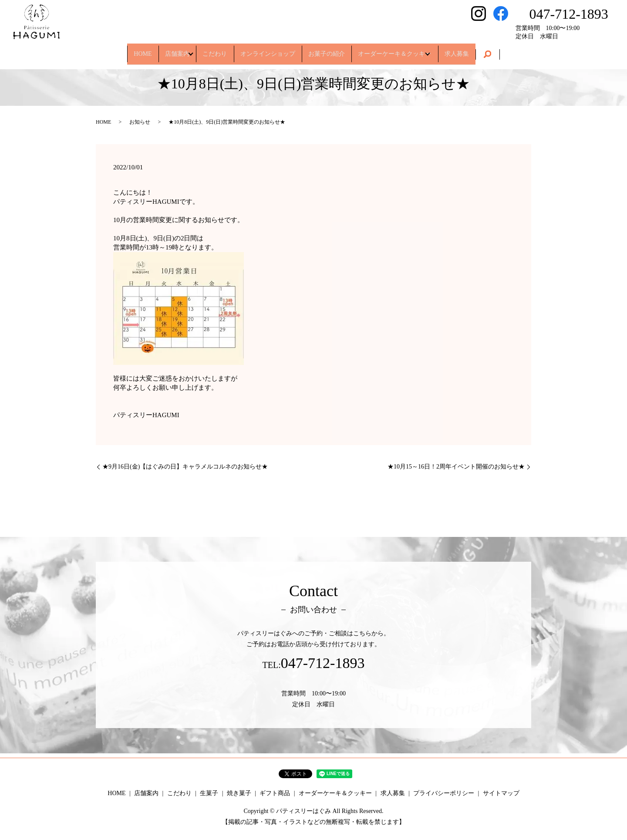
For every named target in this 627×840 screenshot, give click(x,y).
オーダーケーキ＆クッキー (410, 50)
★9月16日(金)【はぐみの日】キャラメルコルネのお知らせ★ (185, 467)
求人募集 (481, 50)
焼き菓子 (239, 793)
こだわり (207, 50)
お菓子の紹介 (334, 50)
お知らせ (140, 122)
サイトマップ (501, 793)
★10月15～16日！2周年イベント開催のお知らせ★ (456, 467)
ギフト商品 (275, 793)
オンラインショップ (268, 50)
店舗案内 (160, 50)
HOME (118, 50)
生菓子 (209, 793)
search (516, 51)
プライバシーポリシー (444, 793)
